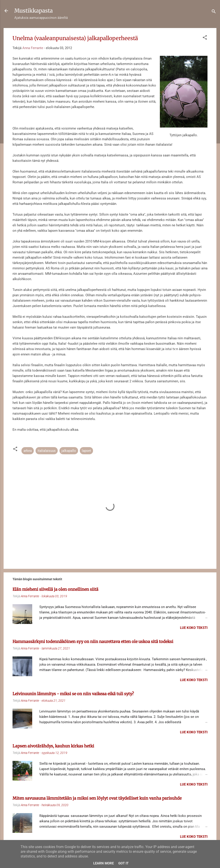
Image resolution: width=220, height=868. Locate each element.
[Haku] (214, 12)
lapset (86, 451)
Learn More (104, 863)
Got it (123, 863)
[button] (205, 38)
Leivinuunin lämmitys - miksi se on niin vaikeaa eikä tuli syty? (73, 694)
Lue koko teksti (194, 628)
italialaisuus (47, 451)
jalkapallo (69, 451)
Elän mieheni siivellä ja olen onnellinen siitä (55, 589)
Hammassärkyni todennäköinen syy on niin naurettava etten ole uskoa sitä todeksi (93, 642)
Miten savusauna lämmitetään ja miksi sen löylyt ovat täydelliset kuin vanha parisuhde (97, 798)
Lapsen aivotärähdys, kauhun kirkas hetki (53, 746)
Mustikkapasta (34, 11)
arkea (28, 451)
